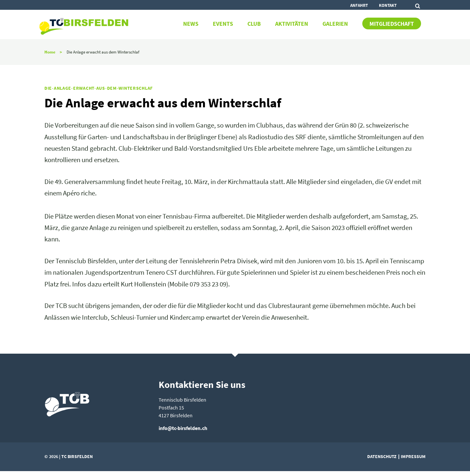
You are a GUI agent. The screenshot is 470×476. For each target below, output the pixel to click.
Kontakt (388, 5)
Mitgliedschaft (392, 24)
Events (223, 24)
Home (50, 52)
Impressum (413, 456)
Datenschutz (382, 456)
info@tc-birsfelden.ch (183, 428)
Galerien (335, 24)
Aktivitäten (292, 24)
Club (254, 24)
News (191, 24)
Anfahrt (359, 5)
